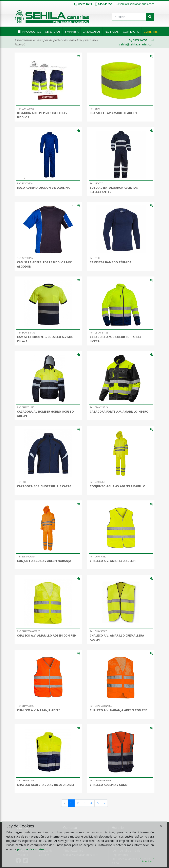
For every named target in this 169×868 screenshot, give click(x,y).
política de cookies (31, 849)
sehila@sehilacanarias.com (135, 4)
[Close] (161, 826)
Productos (29, 31)
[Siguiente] (104, 803)
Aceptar (147, 861)
